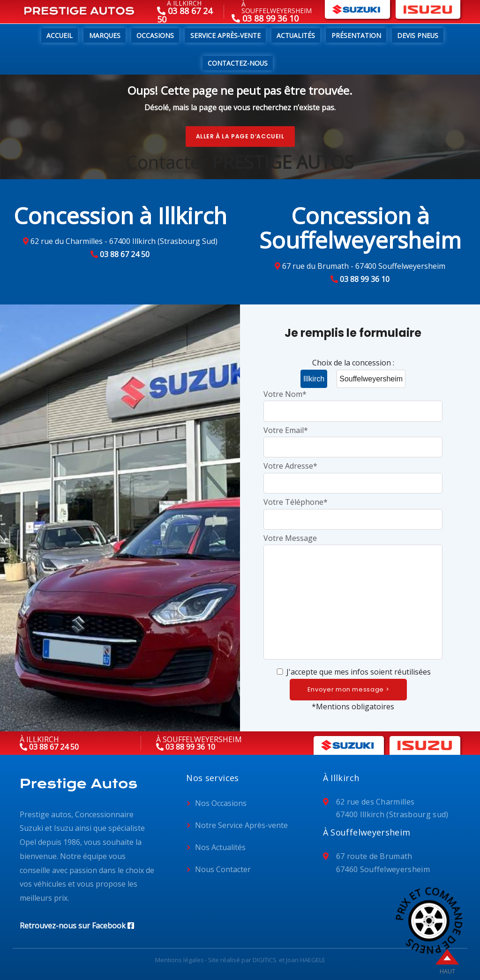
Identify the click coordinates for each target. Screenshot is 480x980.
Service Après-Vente (225, 35)
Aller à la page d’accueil (240, 136)
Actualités (296, 35)
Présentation (356, 35)
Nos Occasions (221, 803)
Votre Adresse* (353, 474)
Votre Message (353, 597)
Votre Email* (353, 438)
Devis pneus (418, 35)
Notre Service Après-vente (241, 825)
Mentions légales (180, 960)
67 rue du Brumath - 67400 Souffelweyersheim (364, 266)
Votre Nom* (353, 402)
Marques (105, 35)
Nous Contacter (223, 869)
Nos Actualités (220, 847)
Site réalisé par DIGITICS (242, 960)
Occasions (155, 35)
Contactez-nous (238, 63)
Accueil (60, 35)
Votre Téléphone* (353, 510)
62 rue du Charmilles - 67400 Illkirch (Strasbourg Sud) (124, 241)
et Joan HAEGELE (302, 960)
